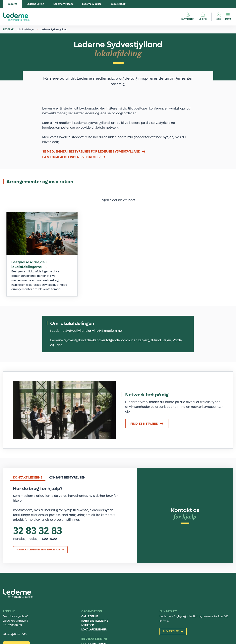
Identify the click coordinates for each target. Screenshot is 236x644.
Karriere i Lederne (95, 621)
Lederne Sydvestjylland (54, 29)
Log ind (203, 19)
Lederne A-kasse (92, 4)
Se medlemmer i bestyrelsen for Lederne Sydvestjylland (91, 151)
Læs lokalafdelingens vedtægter (71, 157)
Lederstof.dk (118, 4)
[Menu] (228, 17)
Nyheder (88, 625)
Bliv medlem (188, 19)
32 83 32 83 (37, 531)
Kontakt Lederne (28, 477)
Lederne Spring (35, 4)
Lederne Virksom (63, 4)
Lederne (13, 4)
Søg (219, 19)
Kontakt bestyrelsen (67, 477)
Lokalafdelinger (26, 29)
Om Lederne (90, 616)
